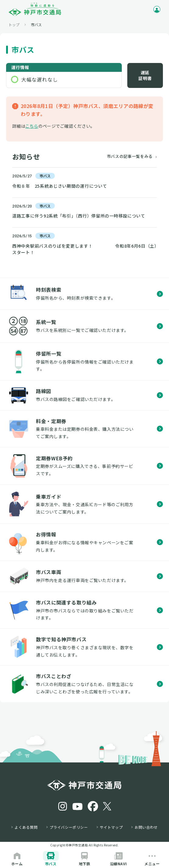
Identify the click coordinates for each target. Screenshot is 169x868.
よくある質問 (26, 827)
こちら (32, 126)
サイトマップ (111, 827)
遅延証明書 (145, 75)
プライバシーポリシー (69, 827)
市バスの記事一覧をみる (130, 156)
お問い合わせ (146, 827)
